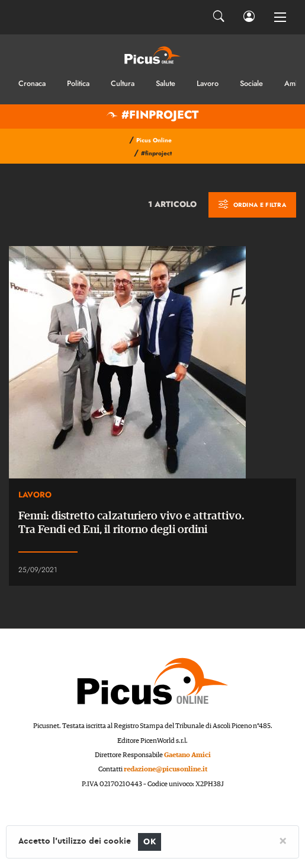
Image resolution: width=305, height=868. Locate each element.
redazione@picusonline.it (166, 769)
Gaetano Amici (187, 755)
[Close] (283, 840)
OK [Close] (150, 842)
